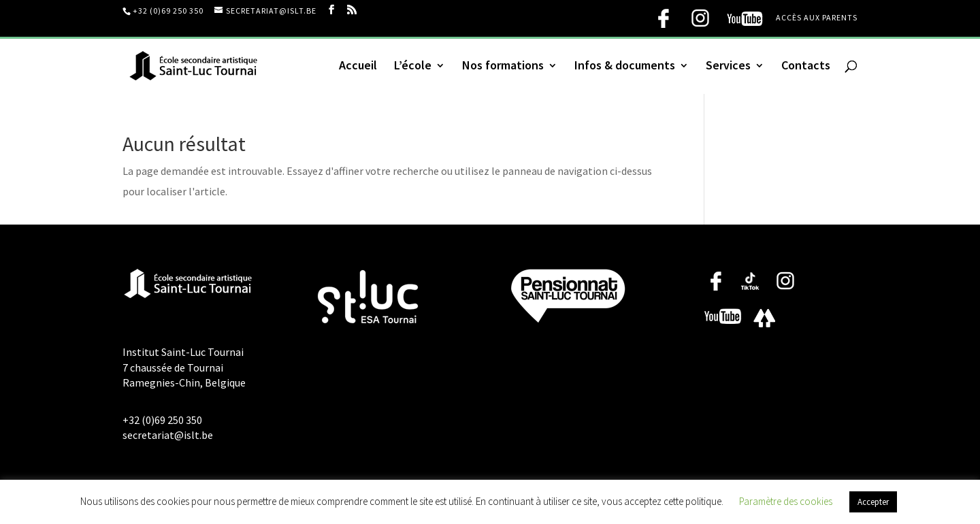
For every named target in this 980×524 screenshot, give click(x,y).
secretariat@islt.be (168, 435)
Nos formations (503, 67)
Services (728, 67)
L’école (413, 67)
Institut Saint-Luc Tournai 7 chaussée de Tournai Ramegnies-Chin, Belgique (184, 367)
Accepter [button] (873, 502)
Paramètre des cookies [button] (786, 501)
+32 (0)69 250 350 (168, 11)
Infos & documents (625, 67)
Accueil (358, 67)
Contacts (806, 67)
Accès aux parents (817, 18)
